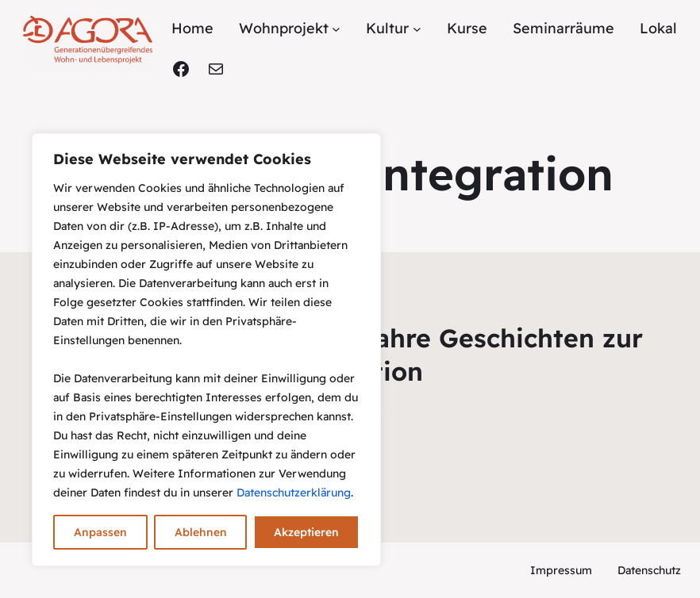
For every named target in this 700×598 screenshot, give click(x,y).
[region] (206, 350)
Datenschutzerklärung (294, 493)
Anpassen (100, 532)
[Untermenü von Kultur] (417, 29)
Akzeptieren (306, 532)
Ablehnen (201, 532)
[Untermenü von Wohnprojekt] (336, 29)
